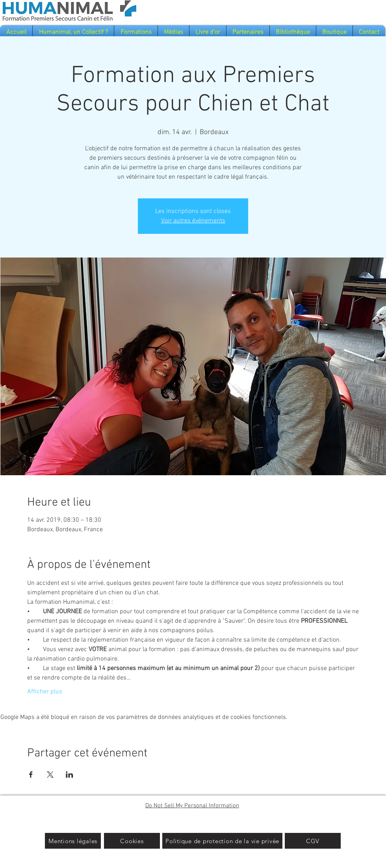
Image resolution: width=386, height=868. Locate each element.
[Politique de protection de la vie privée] (222, 841)
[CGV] (313, 841)
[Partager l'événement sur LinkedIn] (70, 775)
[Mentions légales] (73, 841)
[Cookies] (132, 841)
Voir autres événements (193, 221)
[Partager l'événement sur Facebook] (31, 775)
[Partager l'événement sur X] (50, 775)
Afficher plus (45, 692)
